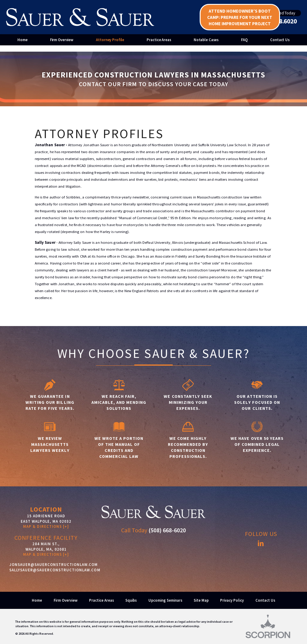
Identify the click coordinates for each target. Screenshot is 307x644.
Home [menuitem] (22, 40)
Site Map (201, 600)
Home (37, 600)
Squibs (131, 600)
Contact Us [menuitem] (280, 40)
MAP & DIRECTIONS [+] (46, 554)
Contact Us (265, 600)
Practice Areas (101, 600)
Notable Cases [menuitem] (206, 40)
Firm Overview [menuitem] (62, 40)
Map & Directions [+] (46, 526)
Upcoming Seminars (165, 600)
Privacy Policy (232, 600)
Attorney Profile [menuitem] (110, 40)
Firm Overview (66, 600)
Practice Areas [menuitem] (159, 40)
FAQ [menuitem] (244, 40)
